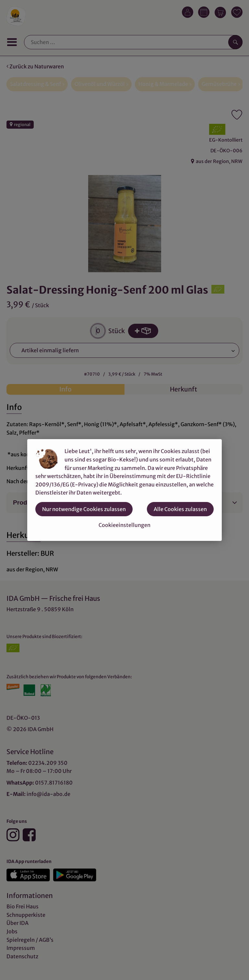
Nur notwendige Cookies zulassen (84, 509)
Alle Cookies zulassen (180, 509)
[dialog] (124, 490)
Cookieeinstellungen (124, 525)
